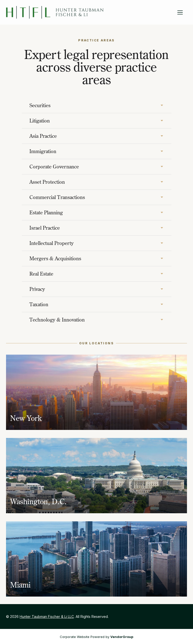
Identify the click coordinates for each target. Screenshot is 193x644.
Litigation (40, 121)
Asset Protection (47, 182)
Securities (40, 105)
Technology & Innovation (57, 320)
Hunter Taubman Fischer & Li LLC (47, 617)
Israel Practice (45, 228)
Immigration (43, 151)
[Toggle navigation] (180, 12)
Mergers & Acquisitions (55, 258)
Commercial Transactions (57, 197)
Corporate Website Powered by (96, 637)
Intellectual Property (52, 243)
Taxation (39, 304)
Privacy (37, 289)
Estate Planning (46, 212)
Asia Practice (43, 136)
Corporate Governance (54, 167)
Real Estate (41, 274)
